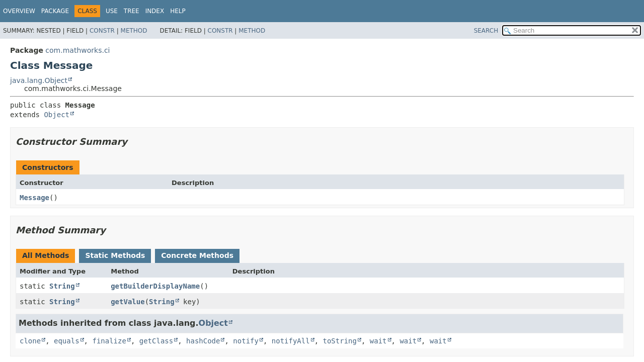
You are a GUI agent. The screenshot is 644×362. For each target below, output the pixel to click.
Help (178, 11)
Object (57, 115)
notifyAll (291, 341)
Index (155, 11)
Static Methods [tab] (115, 255)
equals (67, 341)
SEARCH (486, 31)
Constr (102, 31)
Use (112, 11)
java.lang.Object (39, 80)
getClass (156, 341)
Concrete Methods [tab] (197, 255)
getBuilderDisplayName (155, 286)
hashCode (203, 341)
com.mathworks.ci (77, 50)
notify (246, 341)
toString (340, 341)
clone (30, 341)
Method (134, 31)
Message (34, 198)
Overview (19, 11)
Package (55, 11)
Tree (132, 11)
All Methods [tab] (46, 255)
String (62, 286)
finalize (109, 341)
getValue (128, 302)
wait (378, 341)
